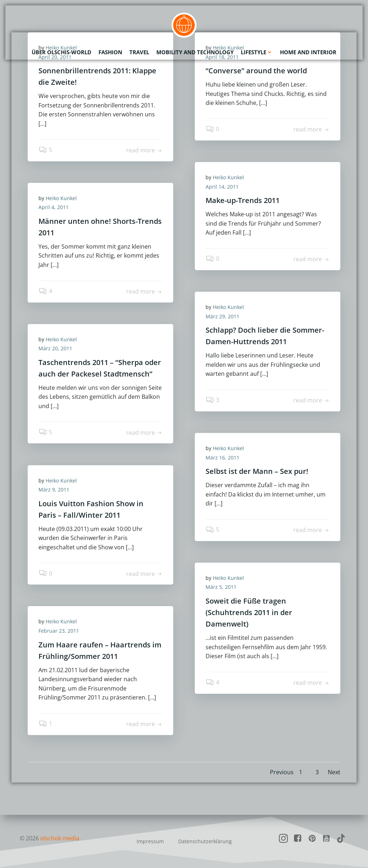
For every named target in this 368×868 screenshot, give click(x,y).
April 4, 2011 (54, 207)
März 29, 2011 (222, 316)
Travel (139, 52)
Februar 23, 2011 (59, 631)
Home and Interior (308, 52)
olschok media (60, 838)
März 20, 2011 (55, 348)
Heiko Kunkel (228, 177)
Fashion (110, 52)
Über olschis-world (61, 52)
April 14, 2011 (222, 187)
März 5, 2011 (221, 587)
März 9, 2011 (54, 490)
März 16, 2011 (222, 458)
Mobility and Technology (195, 52)
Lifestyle (257, 52)
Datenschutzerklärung (205, 841)
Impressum (150, 841)
